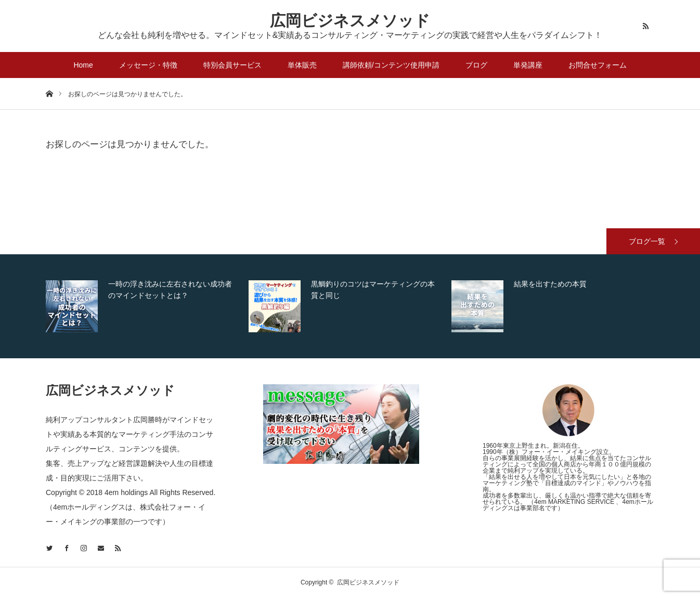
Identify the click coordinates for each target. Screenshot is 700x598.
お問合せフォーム (598, 65)
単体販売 (302, 65)
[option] (145, 306)
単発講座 (528, 65)
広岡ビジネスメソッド (350, 21)
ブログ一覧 (647, 241)
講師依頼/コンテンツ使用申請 (391, 65)
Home (83, 65)
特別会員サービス (232, 65)
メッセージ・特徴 (148, 65)
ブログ (476, 65)
